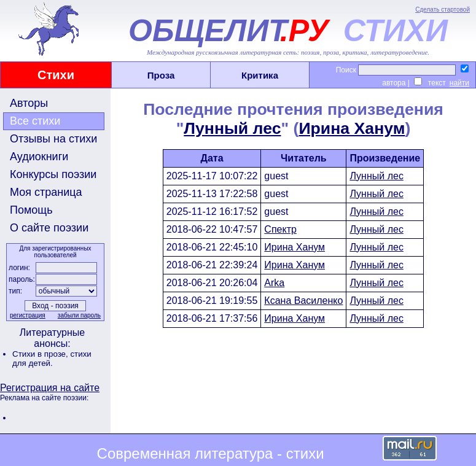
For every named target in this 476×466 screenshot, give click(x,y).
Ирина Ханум (352, 128)
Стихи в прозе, (41, 354)
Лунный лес (232, 128)
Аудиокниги (39, 157)
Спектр (280, 229)
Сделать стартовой (443, 10)
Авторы (29, 103)
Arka (274, 283)
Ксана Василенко (303, 301)
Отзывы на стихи (53, 139)
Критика (260, 75)
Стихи (56, 75)
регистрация (28, 315)
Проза (161, 75)
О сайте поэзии (49, 228)
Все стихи (35, 121)
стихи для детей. (52, 359)
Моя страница (46, 192)
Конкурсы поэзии (53, 174)
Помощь (31, 210)
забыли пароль (79, 315)
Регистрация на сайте (50, 388)
